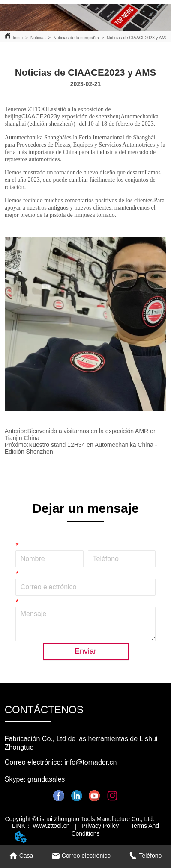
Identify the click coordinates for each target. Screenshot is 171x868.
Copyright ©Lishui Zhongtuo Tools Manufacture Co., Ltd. (79, 819)
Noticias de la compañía (76, 38)
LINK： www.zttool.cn (41, 826)
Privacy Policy (100, 826)
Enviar (85, 651)
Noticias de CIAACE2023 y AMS (137, 38)
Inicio (18, 38)
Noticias (38, 38)
